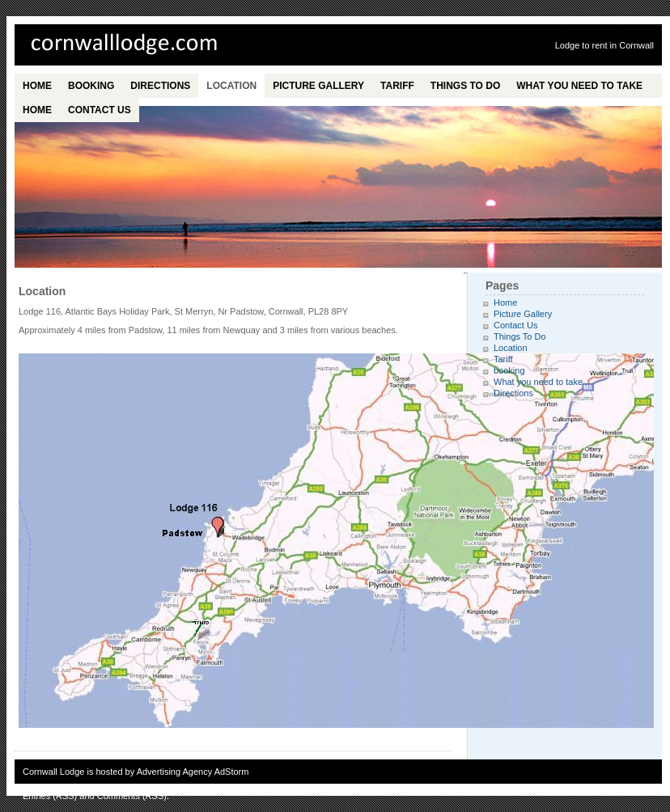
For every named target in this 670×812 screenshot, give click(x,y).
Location (231, 86)
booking (91, 86)
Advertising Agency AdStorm (193, 772)
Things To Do (465, 86)
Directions (160, 86)
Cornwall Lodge (144, 45)
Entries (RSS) (50, 796)
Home (37, 86)
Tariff (397, 86)
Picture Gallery (318, 86)
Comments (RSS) (132, 796)
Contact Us (100, 110)
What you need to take (579, 86)
